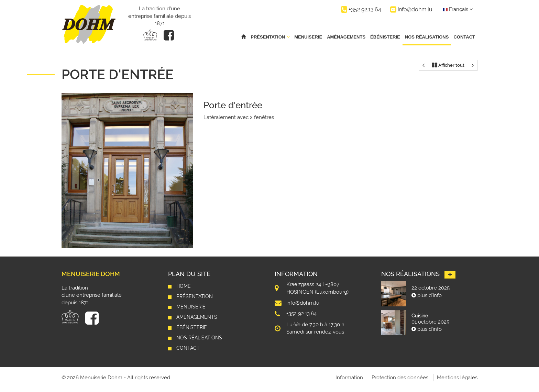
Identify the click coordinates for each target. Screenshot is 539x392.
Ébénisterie (385, 37)
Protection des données (400, 378)
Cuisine (420, 316)
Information (349, 378)
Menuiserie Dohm (91, 274)
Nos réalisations (427, 37)
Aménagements (346, 37)
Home (184, 286)
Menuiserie (308, 37)
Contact (464, 37)
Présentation (195, 296)
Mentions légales (457, 378)
